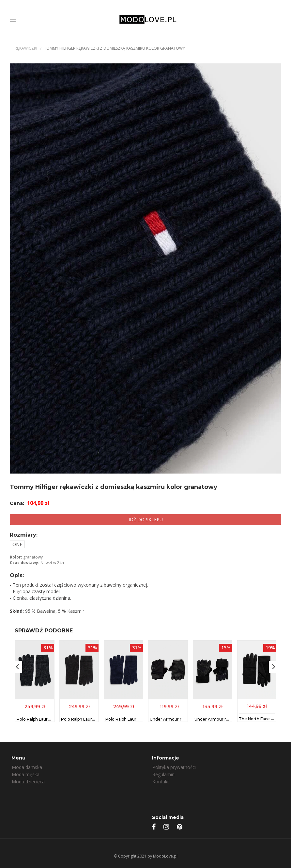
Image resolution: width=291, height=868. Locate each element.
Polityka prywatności (174, 767)
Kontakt (161, 782)
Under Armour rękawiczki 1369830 (229, 719)
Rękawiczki (26, 48)
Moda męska (26, 774)
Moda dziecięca (28, 782)
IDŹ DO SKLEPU (146, 519)
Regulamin (163, 774)
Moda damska (27, 767)
